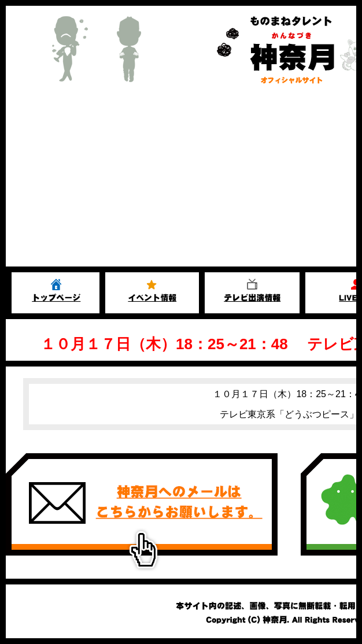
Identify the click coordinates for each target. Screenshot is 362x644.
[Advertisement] (181, 180)
